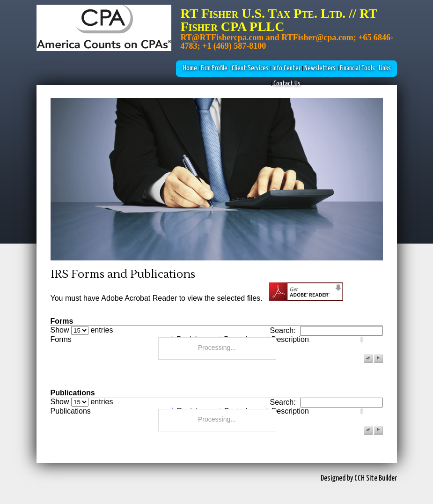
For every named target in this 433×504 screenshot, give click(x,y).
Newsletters (320, 68)
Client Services (250, 68)
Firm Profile (214, 68)
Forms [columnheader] (61, 340)
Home (190, 68)
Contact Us (287, 84)
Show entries (82, 330)
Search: (326, 330)
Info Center (286, 68)
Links (385, 68)
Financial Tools (357, 68)
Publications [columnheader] (71, 411)
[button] (368, 359)
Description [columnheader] (290, 340)
